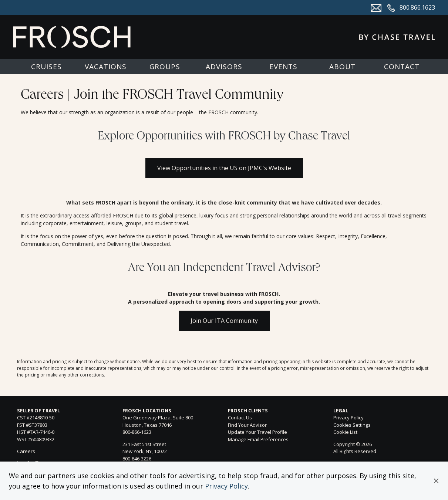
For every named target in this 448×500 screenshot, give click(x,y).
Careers (26, 451)
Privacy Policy (226, 486)
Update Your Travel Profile (257, 432)
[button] (436, 481)
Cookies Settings (352, 425)
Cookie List (345, 432)
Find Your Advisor (247, 425)
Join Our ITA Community (224, 321)
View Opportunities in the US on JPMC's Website (224, 168)
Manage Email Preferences (258, 439)
